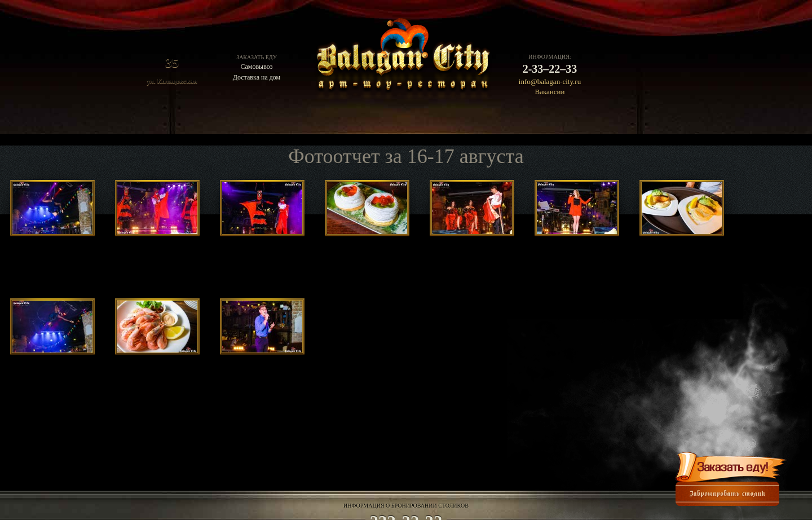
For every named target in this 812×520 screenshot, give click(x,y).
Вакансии (550, 92)
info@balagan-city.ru (550, 81)
